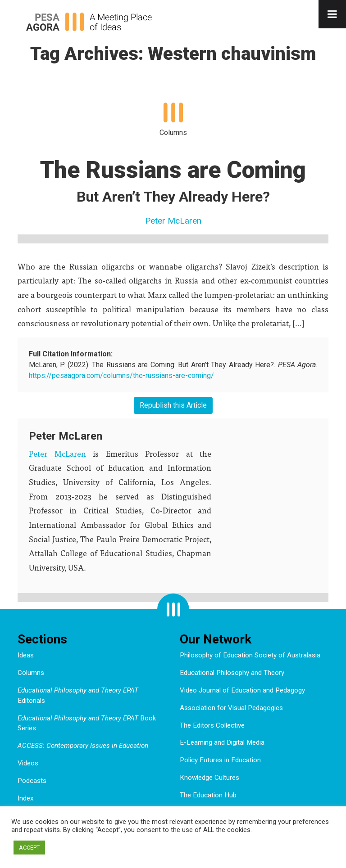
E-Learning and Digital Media (222, 742)
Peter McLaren (173, 221)
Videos (28, 763)
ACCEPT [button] (29, 848)
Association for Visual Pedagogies (231, 708)
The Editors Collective (212, 725)
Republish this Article (173, 405)
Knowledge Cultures (209, 778)
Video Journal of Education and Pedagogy (242, 690)
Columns (31, 673)
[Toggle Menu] (332, 14)
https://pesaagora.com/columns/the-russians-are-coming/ (121, 376)
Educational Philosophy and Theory (232, 673)
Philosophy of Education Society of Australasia (250, 655)
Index (26, 798)
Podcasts (32, 781)
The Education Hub (208, 795)
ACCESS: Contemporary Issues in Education (83, 746)
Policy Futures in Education (220, 760)
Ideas (26, 655)
